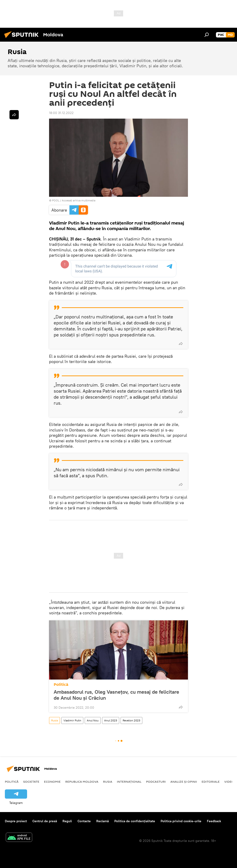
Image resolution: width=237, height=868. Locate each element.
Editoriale (211, 782)
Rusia (55, 720)
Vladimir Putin (72, 720)
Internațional (129, 782)
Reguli (67, 821)
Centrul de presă (45, 821)
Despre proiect (16, 821)
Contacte (84, 821)
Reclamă (103, 821)
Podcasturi (156, 782)
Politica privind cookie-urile (181, 821)
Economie (52, 782)
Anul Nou (93, 720)
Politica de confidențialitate (135, 821)
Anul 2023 (111, 720)
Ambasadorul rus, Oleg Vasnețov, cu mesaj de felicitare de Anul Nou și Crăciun (116, 695)
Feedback (214, 821)
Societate (31, 782)
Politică (61, 685)
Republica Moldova (82, 782)
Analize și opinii (184, 782)
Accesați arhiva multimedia (79, 200)
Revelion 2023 (131, 720)
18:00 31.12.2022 (61, 113)
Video (229, 782)
